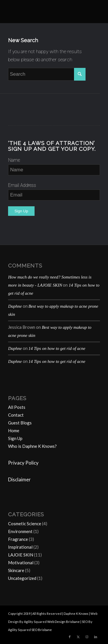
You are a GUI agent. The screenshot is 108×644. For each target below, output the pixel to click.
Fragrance (18, 539)
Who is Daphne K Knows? (32, 446)
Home (14, 430)
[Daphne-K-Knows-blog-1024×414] (45, 12)
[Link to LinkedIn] (96, 637)
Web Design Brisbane (64, 622)
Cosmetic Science (25, 524)
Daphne (15, 306)
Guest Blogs (20, 423)
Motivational (21, 563)
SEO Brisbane (42, 630)
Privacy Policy (23, 463)
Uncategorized (22, 578)
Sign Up (15, 438)
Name (14, 160)
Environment (20, 531)
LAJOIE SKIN (21, 555)
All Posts (17, 407)
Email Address (22, 185)
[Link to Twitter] (78, 637)
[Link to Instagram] (87, 637)
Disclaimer (19, 479)
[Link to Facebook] (70, 637)
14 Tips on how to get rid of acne (57, 348)
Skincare (16, 570)
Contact (16, 415)
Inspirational (20, 547)
